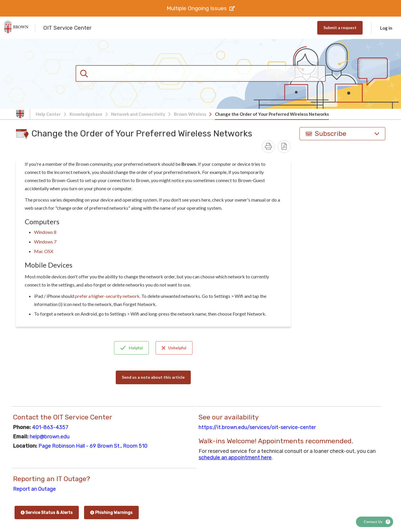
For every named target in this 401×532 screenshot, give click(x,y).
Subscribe (342, 134)
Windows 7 (45, 242)
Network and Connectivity (138, 114)
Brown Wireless (190, 114)
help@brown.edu (50, 437)
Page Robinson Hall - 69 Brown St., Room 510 (93, 446)
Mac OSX (44, 251)
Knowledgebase (86, 114)
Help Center (48, 114)
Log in (386, 28)
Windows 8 (45, 232)
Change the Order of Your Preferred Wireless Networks (272, 114)
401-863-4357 (50, 427)
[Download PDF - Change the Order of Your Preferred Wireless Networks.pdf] (284, 147)
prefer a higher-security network (107, 296)
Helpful (131, 348)
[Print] (268, 147)
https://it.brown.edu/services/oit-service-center (257, 427)
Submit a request (340, 27)
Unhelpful (174, 348)
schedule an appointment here (235, 458)
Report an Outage (34, 489)
